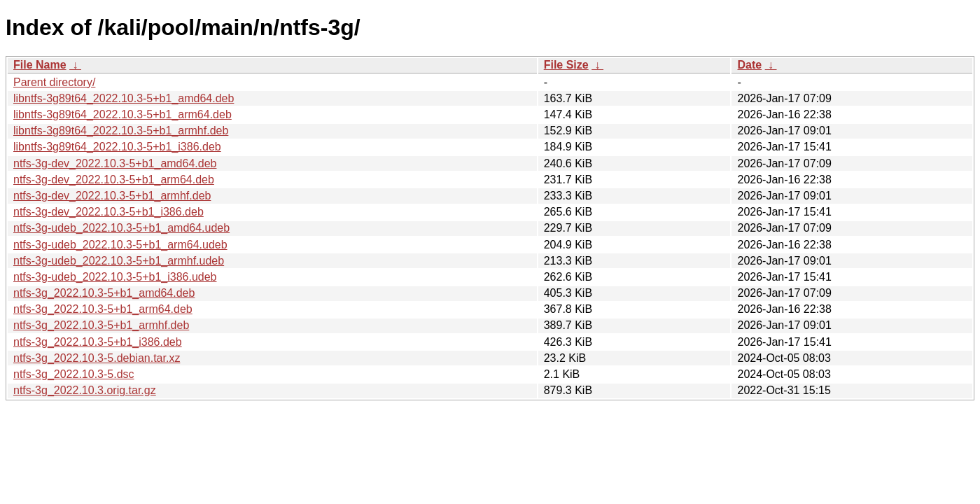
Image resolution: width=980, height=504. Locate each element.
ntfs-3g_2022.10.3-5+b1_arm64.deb (103, 309)
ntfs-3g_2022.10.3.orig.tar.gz (85, 390)
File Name (40, 65)
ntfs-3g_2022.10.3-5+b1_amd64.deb (104, 293)
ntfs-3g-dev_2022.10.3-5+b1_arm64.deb (114, 180)
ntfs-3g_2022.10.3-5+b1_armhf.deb (101, 325)
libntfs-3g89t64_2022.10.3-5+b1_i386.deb (117, 147)
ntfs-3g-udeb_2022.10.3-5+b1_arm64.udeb (120, 245)
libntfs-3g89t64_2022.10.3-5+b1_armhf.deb (121, 131)
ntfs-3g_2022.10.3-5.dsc (74, 374)
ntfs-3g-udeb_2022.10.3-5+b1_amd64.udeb (121, 228)
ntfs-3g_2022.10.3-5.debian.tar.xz (97, 358)
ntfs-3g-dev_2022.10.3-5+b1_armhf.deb (112, 196)
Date (749, 65)
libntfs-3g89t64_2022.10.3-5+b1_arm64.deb (122, 114)
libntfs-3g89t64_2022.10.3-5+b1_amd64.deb (124, 98)
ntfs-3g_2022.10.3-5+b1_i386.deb (98, 342)
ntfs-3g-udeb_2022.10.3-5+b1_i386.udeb (115, 277)
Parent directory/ (54, 82)
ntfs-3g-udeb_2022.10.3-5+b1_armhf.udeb (119, 261)
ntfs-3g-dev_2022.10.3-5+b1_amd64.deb (115, 163)
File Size (566, 65)
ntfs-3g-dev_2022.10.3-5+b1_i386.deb (108, 212)
